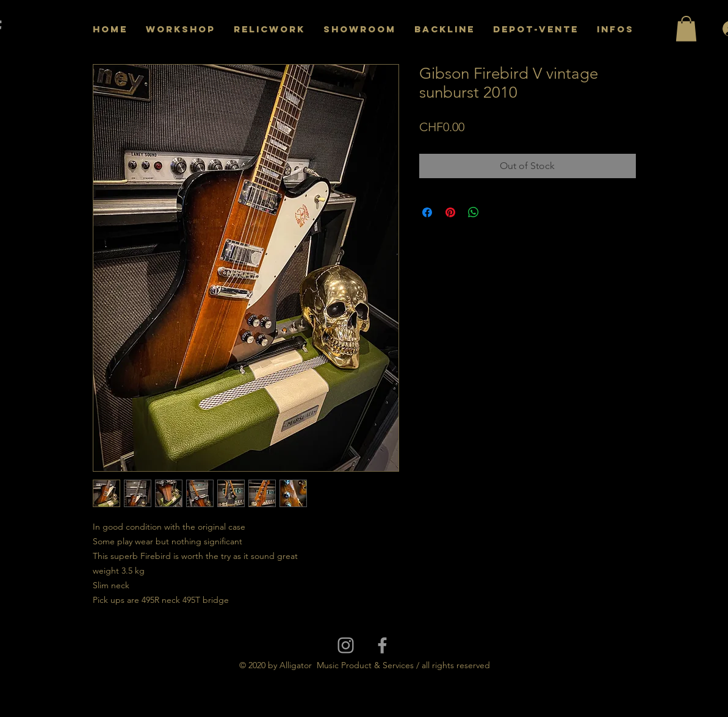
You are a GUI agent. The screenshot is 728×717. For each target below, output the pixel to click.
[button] (686, 29)
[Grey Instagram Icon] (346, 645)
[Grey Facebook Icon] (382, 645)
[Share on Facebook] (427, 212)
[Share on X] (497, 212)
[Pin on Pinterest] (450, 212)
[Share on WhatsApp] (474, 212)
